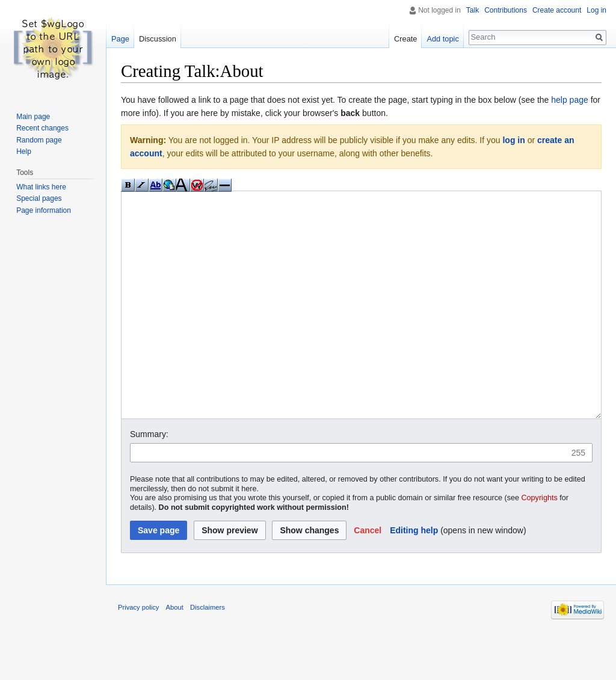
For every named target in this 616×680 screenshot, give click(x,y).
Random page (39, 140)
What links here (41, 187)
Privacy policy (138, 652)
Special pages (39, 198)
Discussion (158, 39)
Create (405, 39)
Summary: (149, 479)
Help (24, 152)
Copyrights (540, 543)
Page (120, 39)
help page (570, 100)
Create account (557, 10)
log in (513, 140)
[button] (368, 575)
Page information (44, 210)
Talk (473, 10)
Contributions (506, 10)
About (175, 652)
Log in (596, 10)
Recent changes (42, 128)
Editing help (414, 575)
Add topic (442, 39)
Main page (33, 117)
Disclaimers (208, 652)
